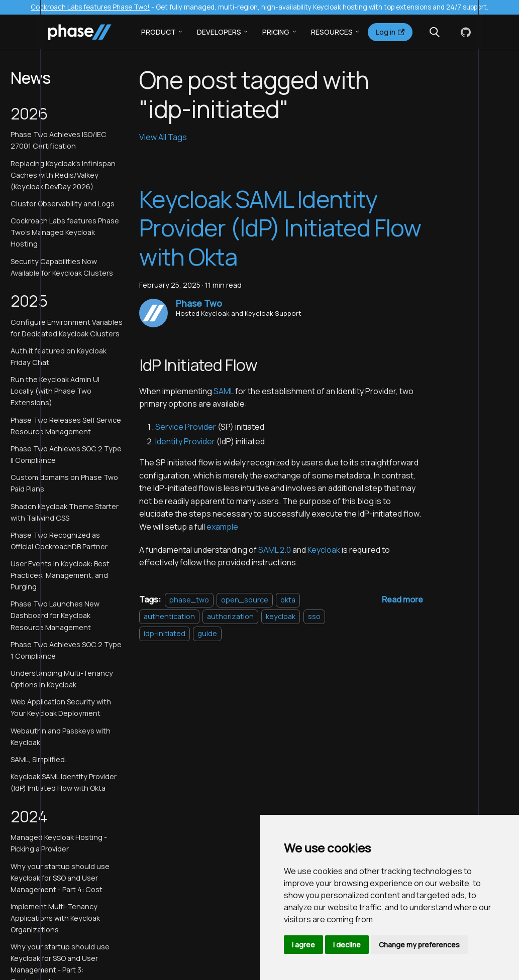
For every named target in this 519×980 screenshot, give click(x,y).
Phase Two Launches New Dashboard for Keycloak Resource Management (55, 615)
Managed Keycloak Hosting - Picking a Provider (59, 843)
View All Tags (163, 137)
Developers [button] (219, 32)
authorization (230, 616)
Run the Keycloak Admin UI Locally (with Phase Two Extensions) (55, 391)
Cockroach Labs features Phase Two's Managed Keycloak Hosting (65, 232)
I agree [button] (303, 945)
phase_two (189, 600)
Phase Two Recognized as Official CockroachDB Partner (59, 541)
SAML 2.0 (275, 550)
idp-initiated (165, 633)
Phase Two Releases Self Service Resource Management (66, 426)
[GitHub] (464, 32)
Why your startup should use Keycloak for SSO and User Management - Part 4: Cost (60, 878)
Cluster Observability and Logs (63, 204)
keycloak (281, 616)
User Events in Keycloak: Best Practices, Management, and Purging (60, 575)
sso (314, 616)
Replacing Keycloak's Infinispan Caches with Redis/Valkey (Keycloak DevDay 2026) (63, 175)
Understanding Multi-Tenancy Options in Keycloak (62, 679)
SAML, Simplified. (38, 759)
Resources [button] (332, 32)
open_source (245, 600)
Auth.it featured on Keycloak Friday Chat (59, 356)
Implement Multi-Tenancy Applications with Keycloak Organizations (55, 918)
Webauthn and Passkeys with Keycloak (61, 737)
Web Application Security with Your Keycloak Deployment (61, 707)
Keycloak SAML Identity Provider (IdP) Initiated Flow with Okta (64, 782)
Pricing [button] (276, 32)
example (222, 527)
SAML (224, 391)
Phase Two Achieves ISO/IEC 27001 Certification (59, 140)
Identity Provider (185, 441)
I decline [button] (347, 945)
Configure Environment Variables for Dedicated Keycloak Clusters (67, 328)
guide (207, 633)
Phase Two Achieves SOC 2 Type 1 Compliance (66, 650)
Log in (390, 32)
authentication (169, 616)
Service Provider (186, 427)
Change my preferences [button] (419, 945)
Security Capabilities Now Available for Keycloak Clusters (62, 267)
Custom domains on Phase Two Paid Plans (64, 483)
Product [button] (159, 32)
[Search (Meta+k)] (435, 32)
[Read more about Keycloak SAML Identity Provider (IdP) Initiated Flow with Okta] (402, 599)
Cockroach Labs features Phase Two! (90, 7)
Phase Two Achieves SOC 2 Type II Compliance (66, 454)
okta (288, 600)
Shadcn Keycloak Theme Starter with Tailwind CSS (65, 512)
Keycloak (324, 550)
